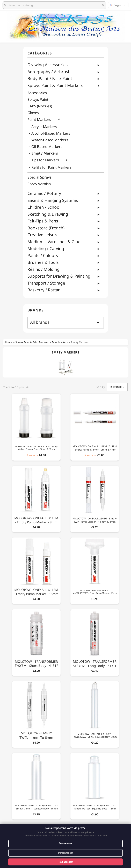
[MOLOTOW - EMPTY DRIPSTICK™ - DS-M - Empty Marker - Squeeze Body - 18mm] (95, 786)
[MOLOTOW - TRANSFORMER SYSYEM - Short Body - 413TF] (36, 642)
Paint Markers (39, 120)
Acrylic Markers (44, 127)
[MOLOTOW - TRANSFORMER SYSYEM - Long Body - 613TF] (95, 642)
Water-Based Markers (50, 140)
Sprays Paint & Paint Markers (55, 85)
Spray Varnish (39, 184)
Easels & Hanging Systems (53, 200)
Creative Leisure (43, 235)
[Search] (54, 5)
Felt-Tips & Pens (43, 221)
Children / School (44, 207)
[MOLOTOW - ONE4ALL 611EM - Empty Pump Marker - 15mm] (36, 570)
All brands (66, 323)
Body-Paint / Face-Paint (50, 78)
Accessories (37, 93)
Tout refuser (65, 843)
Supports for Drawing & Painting (59, 276)
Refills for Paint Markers (51, 167)
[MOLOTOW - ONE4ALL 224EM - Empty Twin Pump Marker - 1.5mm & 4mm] (95, 498)
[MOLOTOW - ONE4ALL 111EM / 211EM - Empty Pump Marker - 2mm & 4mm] (95, 426)
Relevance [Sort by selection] (117, 387)
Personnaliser (66, 853)
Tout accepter (65, 862)
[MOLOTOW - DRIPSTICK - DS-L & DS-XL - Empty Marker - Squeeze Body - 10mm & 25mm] (36, 426)
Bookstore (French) (46, 228)
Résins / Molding (44, 269)
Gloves (33, 113)
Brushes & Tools (43, 262)
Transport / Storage (46, 283)
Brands (36, 310)
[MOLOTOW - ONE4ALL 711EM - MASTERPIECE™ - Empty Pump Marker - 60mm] (95, 570)
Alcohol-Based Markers (51, 133)
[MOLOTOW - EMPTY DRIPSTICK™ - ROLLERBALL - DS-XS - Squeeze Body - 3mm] (95, 714)
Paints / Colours (43, 255)
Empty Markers (45, 153)
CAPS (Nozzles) (40, 106)
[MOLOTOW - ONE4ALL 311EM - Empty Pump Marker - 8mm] (36, 498)
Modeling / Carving (46, 248)
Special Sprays (39, 177)
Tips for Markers (45, 160)
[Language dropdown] (118, 5)
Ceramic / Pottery (44, 193)
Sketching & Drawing (48, 214)
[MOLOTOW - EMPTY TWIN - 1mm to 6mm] (36, 714)
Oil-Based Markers (47, 147)
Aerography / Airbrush (49, 72)
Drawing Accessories (48, 65)
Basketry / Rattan (44, 290)
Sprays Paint (38, 99)
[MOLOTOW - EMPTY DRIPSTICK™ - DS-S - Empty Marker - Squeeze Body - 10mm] (36, 786)
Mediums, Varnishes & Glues (55, 242)
